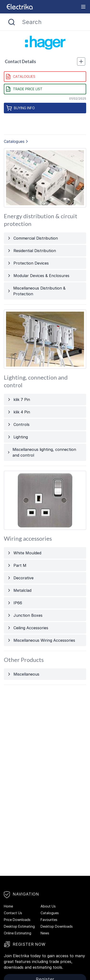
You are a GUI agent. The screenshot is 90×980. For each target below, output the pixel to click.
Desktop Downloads (57, 926)
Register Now (25, 944)
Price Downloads (17, 920)
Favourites (49, 920)
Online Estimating (18, 933)
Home (8, 906)
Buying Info (21, 108)
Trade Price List (24, 89)
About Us (48, 906)
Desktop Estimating (19, 926)
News (45, 933)
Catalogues (20, 77)
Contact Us (13, 913)
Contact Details (45, 61)
